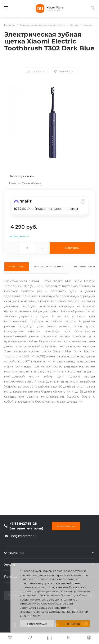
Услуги (10, 565)
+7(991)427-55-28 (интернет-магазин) (26, 526)
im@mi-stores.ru (23, 536)
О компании (14, 553)
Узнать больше (37, 624)
